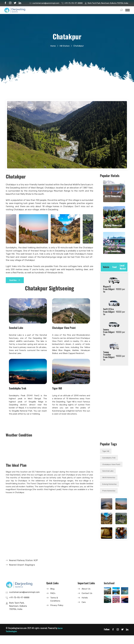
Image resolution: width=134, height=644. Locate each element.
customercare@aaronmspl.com (46, 3)
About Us (86, 597)
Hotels (85, 606)
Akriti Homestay (109, 478)
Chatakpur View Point (111, 465)
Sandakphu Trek (109, 458)
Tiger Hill (106, 451)
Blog (52, 597)
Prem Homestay (109, 491)
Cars (84, 611)
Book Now (16, 281)
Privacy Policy (57, 614)
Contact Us (87, 602)
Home (53, 46)
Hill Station (65, 46)
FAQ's (53, 602)
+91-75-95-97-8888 (73, 3)
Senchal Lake (108, 471)
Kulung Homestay (110, 485)
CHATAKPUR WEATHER (49, 459)
